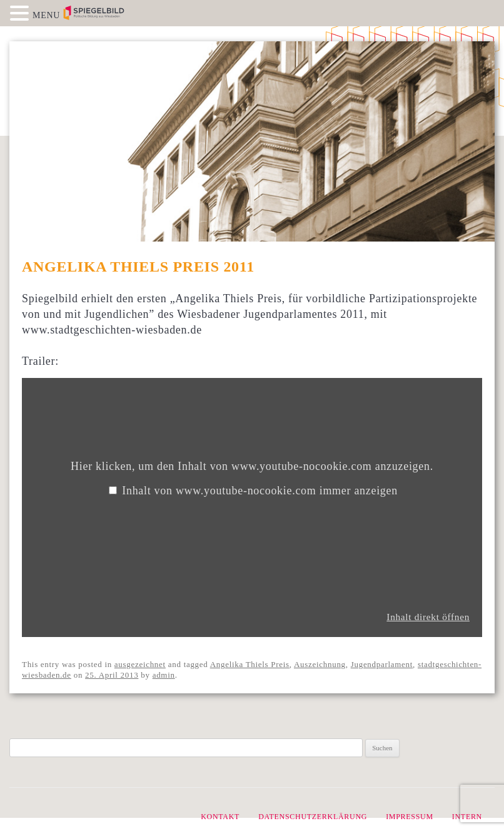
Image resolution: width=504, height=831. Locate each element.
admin (164, 675)
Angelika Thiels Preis (250, 664)
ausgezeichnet (140, 664)
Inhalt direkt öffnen (428, 617)
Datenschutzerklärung (313, 817)
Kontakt (220, 817)
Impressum (410, 817)
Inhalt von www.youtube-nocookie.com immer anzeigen (260, 491)
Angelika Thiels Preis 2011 (138, 267)
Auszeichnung (320, 664)
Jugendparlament (382, 664)
